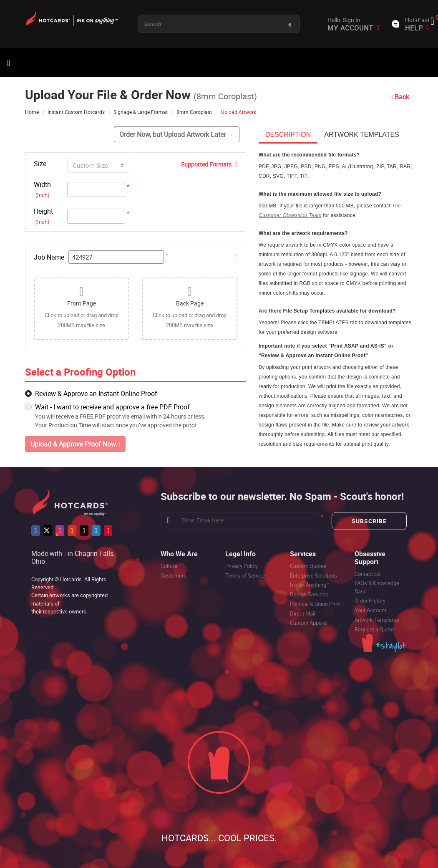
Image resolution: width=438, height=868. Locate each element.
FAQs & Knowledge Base (377, 587)
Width (42, 189)
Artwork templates (362, 135)
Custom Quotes (308, 566)
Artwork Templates (377, 620)
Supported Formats (209, 164)
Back (400, 97)
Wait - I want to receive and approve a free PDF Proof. (113, 407)
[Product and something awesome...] (219, 24)
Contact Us (368, 574)
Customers (174, 575)
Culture (169, 566)
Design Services (309, 594)
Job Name (49, 257)
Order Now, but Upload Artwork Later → (177, 134)
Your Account (370, 610)
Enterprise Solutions (313, 575)
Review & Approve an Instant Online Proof (96, 394)
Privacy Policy (242, 566)
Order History (370, 601)
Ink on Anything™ (310, 585)
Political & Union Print (315, 604)
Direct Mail (303, 613)
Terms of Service (245, 575)
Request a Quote (374, 629)
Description (288, 135)
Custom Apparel (309, 623)
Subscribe (369, 521)
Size (40, 164)
